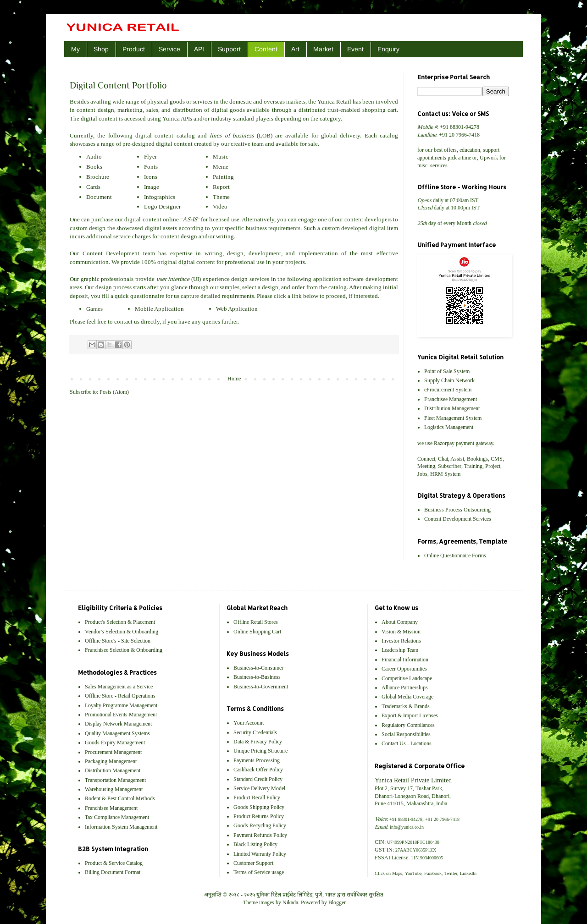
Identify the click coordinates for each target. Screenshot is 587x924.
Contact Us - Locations (407, 743)
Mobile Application (159, 309)
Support (229, 49)
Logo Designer (162, 206)
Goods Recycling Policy (260, 825)
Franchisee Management (451, 399)
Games (94, 309)
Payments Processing (257, 760)
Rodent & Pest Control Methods (120, 798)
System (452, 474)
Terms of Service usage (259, 872)
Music (221, 157)
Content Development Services (458, 519)
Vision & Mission (401, 632)
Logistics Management (449, 427)
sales (152, 110)
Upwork (489, 158)
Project (493, 466)
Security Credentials (255, 732)
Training (473, 466)
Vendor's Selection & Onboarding (122, 632)
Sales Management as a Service (119, 687)
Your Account (249, 723)
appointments (432, 158)
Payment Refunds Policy (260, 835)
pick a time (459, 158)
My (75, 49)
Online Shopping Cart (257, 632)
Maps (397, 873)
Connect (426, 459)
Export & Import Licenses (410, 715)
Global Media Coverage (407, 697)
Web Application (237, 309)
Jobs (422, 474)
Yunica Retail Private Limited (413, 780)
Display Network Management (118, 724)
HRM (437, 474)
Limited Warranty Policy (260, 854)
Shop (101, 49)
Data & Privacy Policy (258, 742)
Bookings (477, 459)
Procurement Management (113, 752)
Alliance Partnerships (405, 687)
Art (295, 49)
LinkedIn (468, 873)
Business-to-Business (257, 677)
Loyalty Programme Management (121, 705)
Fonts (151, 167)
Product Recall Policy (257, 797)
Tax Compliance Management (117, 817)
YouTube (413, 873)
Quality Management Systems (117, 733)
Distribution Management (452, 408)
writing (225, 236)
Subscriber (450, 466)
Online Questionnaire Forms (455, 555)
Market (323, 49)
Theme (221, 197)
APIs (186, 118)
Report (221, 187)
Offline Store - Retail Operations (120, 696)
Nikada (290, 902)
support (491, 150)
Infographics (160, 197)
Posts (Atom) (114, 392)
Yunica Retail (334, 102)
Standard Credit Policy (258, 779)
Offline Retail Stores (256, 622)
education (470, 150)
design (106, 110)
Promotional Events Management (121, 715)
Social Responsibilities (406, 734)
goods (177, 102)
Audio (94, 157)
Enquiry (388, 49)
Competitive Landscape (407, 678)
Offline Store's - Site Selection (118, 641)
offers (450, 150)
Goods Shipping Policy (259, 807)
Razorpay (444, 443)
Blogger (337, 902)
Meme (221, 167)
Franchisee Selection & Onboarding (124, 650)
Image (152, 187)
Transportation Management (115, 780)
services (202, 102)
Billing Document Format (113, 872)
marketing (130, 110)
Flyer (150, 157)
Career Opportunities (404, 669)
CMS (497, 459)
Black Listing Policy (255, 844)
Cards (93, 187)
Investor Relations (401, 641)
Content (266, 49)
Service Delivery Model (259, 788)
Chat (443, 459)
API (199, 49)
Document (99, 197)
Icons (151, 177)
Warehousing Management (114, 789)
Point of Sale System (447, 371)
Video (220, 206)
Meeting (426, 466)
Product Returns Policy (259, 816)
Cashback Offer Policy (258, 770)
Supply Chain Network (449, 380)
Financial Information (405, 660)
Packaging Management (111, 761)
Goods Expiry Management (115, 742)
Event (355, 49)
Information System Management (121, 827)
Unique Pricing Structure (260, 751)
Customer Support (253, 863)
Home (234, 379)
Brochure (98, 177)
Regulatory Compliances (408, 725)
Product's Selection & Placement (120, 622)
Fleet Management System (453, 418)
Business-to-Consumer (258, 668)
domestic (241, 102)
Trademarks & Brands (406, 706)
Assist (457, 459)
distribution (188, 110)
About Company (400, 622)
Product (134, 49)
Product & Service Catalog (114, 863)
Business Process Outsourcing (457, 510)
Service (169, 49)
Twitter (451, 873)
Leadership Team (400, 650)
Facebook (433, 873)
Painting (223, 177)
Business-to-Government (261, 687)
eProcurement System (448, 390)
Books (94, 167)
